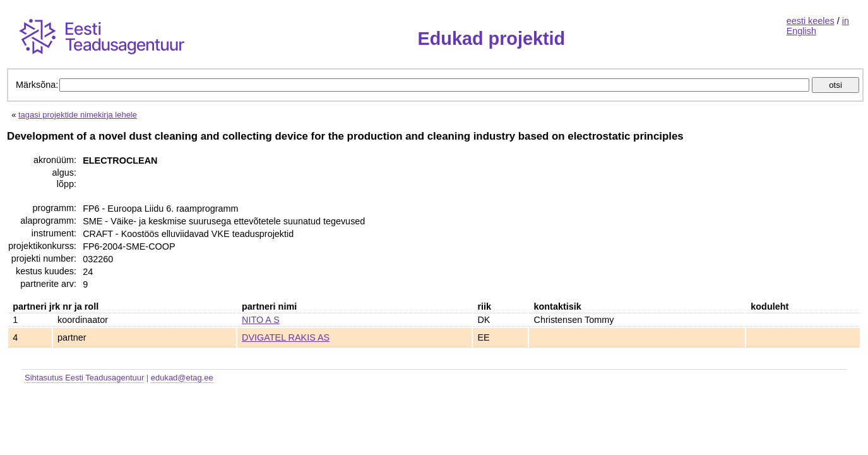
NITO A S (261, 320)
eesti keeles (811, 21)
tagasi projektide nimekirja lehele (78, 115)
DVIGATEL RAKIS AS (286, 337)
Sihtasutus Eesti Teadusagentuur (84, 378)
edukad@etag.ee (182, 378)
